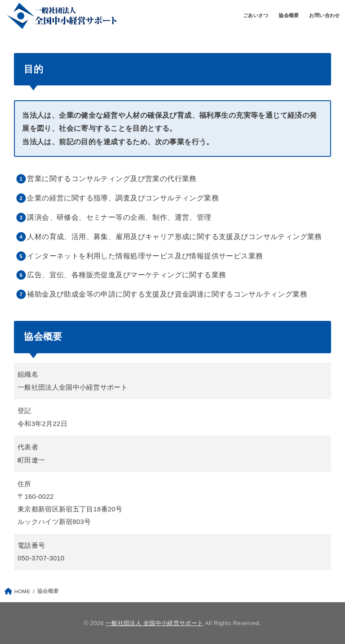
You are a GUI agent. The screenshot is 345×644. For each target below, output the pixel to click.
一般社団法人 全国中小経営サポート (154, 623)
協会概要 (289, 15)
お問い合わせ (324, 15)
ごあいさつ (256, 15)
